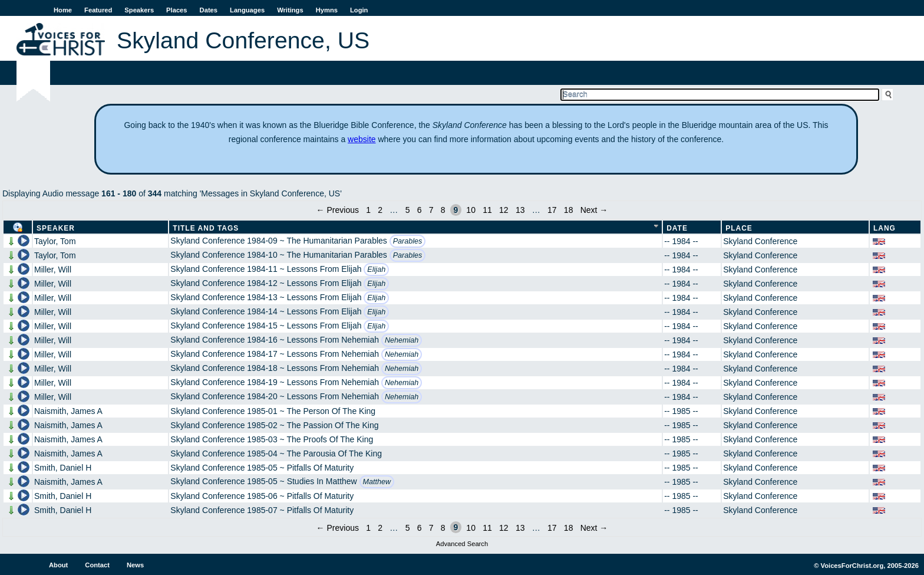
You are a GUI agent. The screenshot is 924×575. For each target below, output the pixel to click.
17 (552, 210)
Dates (209, 10)
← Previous (338, 210)
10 (471, 210)
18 (569, 210)
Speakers (139, 10)
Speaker (56, 228)
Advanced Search (462, 544)
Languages (247, 10)
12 (504, 210)
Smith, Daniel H (63, 468)
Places (176, 10)
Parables (408, 241)
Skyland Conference (760, 241)
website (362, 139)
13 (520, 210)
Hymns (327, 10)
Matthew (377, 482)
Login (359, 10)
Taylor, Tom (55, 241)
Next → (594, 210)
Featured (98, 10)
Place (739, 228)
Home (63, 10)
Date (677, 228)
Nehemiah (402, 340)
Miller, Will (53, 270)
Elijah (376, 270)
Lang (885, 228)
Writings (290, 10)
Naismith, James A (68, 411)
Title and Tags (206, 228)
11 (487, 210)
